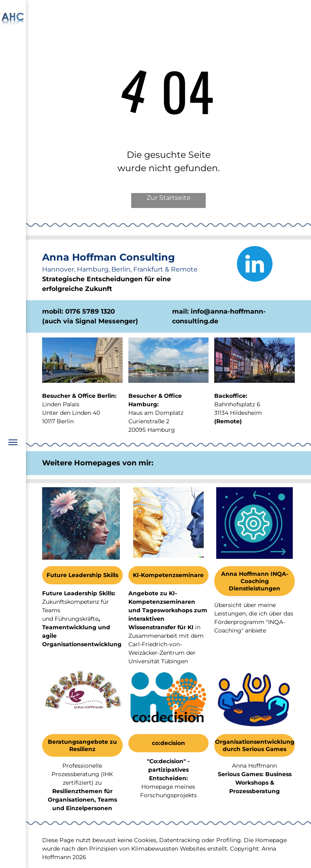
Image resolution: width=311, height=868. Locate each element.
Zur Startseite (169, 198)
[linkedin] (255, 265)
